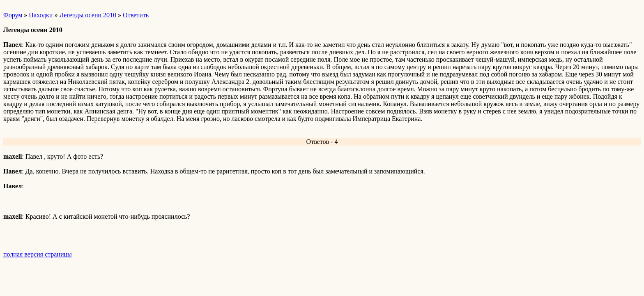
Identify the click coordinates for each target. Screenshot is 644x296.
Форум (13, 15)
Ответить (136, 15)
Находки (41, 15)
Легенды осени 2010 (88, 15)
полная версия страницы (38, 254)
